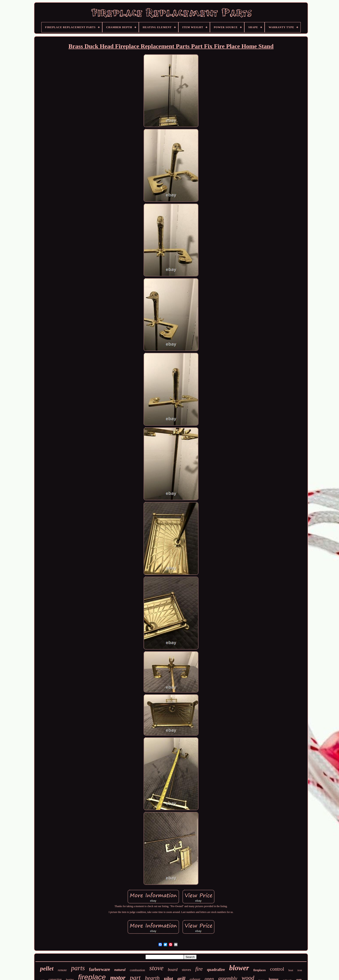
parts (78, 968)
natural (120, 970)
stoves (186, 970)
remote (62, 970)
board (173, 970)
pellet (47, 968)
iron (300, 970)
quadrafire (216, 970)
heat (291, 970)
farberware (99, 969)
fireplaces (260, 970)
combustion (138, 970)
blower (239, 968)
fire (199, 969)
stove (157, 968)
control (277, 969)
